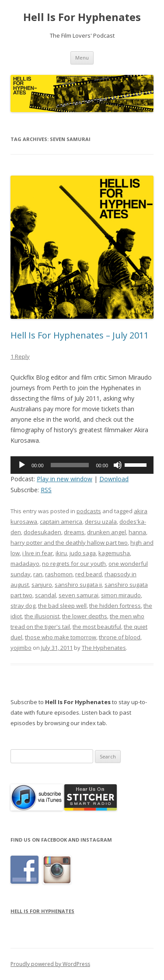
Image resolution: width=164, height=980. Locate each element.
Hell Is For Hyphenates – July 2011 (80, 335)
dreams (74, 532)
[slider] (70, 465)
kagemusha (114, 553)
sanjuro (42, 585)
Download (114, 479)
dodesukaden (42, 532)
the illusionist (42, 616)
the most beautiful (97, 627)
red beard (89, 574)
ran (38, 574)
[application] (82, 465)
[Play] (22, 465)
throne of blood (120, 637)
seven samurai (79, 595)
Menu (82, 58)
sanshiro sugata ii (78, 585)
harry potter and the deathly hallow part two (69, 543)
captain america (61, 522)
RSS (46, 490)
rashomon (59, 574)
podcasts (89, 511)
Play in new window (65, 479)
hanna (137, 532)
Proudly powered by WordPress (50, 964)
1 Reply (20, 356)
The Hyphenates (104, 648)
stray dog (23, 606)
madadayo (25, 564)
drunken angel (106, 532)
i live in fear (38, 553)
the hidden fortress (115, 606)
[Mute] (118, 465)
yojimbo (21, 648)
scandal (45, 595)
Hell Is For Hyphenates (82, 17)
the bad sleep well (62, 606)
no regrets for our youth (74, 564)
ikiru (61, 553)
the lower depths (85, 616)
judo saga (83, 553)
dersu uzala (101, 522)
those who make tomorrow (61, 637)
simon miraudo (121, 595)
